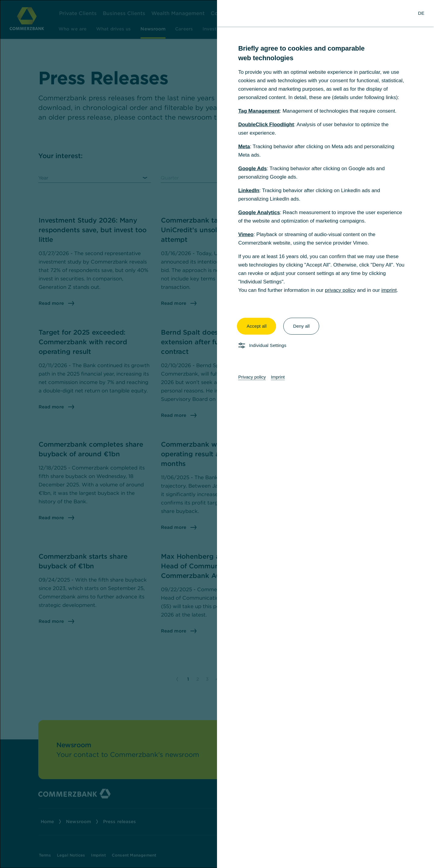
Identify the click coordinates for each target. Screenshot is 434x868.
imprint (389, 290)
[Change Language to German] (421, 13)
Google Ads (252, 169)
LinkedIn (249, 190)
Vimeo (246, 234)
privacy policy (340, 290)
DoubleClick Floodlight (266, 125)
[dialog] (217, 434)
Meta (244, 147)
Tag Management (259, 111)
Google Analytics (259, 212)
